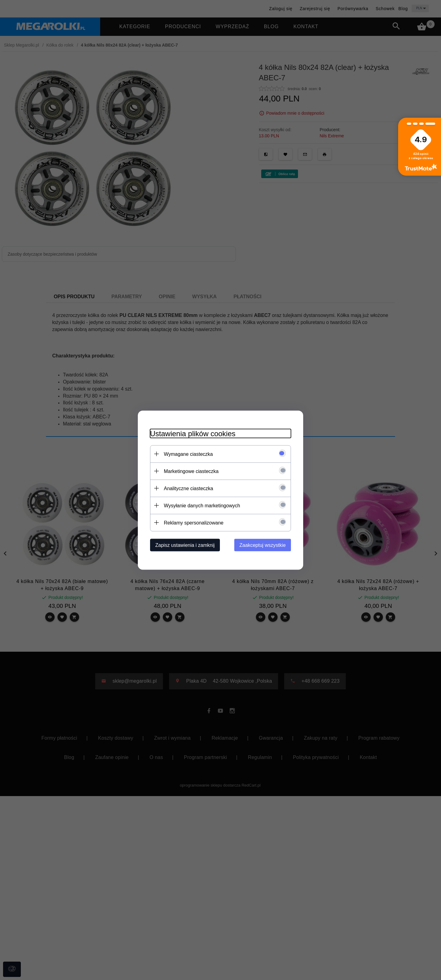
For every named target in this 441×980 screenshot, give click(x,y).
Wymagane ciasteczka (188, 454)
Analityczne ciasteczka (188, 488)
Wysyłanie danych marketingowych (202, 505)
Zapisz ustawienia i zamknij (185, 545)
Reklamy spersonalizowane (194, 522)
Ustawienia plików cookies (193, 433)
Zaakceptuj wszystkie (263, 545)
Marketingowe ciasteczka (191, 471)
